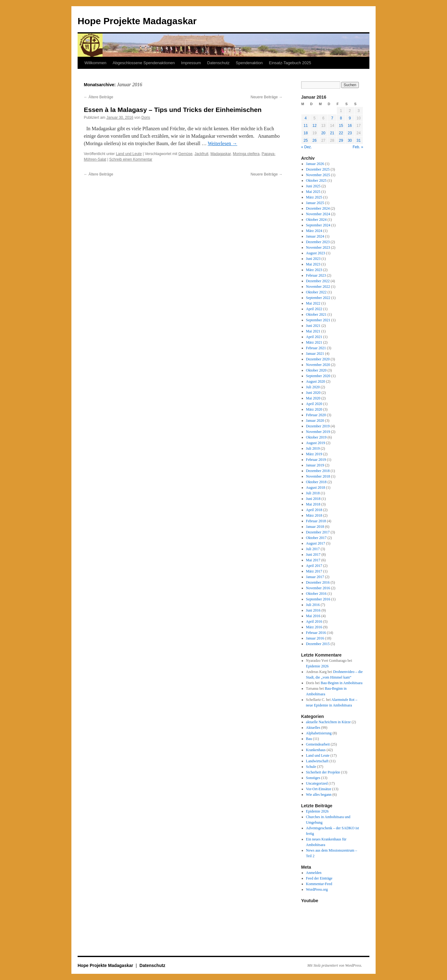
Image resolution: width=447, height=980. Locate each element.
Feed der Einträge (319, 878)
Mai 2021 (313, 331)
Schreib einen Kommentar (131, 159)
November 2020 (318, 365)
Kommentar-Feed (319, 884)
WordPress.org (317, 889)
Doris (146, 118)
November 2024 (318, 214)
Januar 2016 (315, 638)
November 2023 (318, 247)
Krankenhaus (316, 750)
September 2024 (318, 225)
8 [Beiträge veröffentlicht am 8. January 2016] (341, 118)
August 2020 (316, 381)
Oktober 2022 (316, 292)
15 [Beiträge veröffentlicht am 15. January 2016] (341, 126)
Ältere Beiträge (99, 97)
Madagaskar (221, 154)
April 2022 (314, 309)
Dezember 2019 (318, 426)
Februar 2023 (316, 275)
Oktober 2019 (316, 437)
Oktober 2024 (316, 220)
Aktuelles (313, 728)
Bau (309, 739)
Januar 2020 (315, 421)
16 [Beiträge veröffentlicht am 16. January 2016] (350, 126)
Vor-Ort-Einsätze (319, 789)
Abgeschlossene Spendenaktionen (144, 63)
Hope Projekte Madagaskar (137, 21)
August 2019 (316, 443)
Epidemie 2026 (317, 666)
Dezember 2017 (318, 532)
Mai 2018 (313, 504)
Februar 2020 (316, 415)
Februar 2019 (316, 460)
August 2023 (316, 253)
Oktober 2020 (316, 370)
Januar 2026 (315, 164)
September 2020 (318, 376)
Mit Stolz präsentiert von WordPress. (335, 965)
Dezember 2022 (318, 281)
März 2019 (314, 454)
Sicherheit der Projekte (323, 772)
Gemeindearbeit (318, 744)
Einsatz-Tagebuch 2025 (290, 63)
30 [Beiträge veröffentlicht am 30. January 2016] (350, 140)
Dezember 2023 (318, 242)
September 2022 (318, 298)
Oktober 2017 (316, 538)
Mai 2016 (313, 616)
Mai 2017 (313, 560)
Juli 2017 (313, 549)
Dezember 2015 (318, 644)
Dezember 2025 (318, 169)
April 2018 (314, 510)
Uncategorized (317, 783)
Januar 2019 (315, 465)
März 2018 (314, 515)
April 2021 (314, 337)
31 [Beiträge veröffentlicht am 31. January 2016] (359, 140)
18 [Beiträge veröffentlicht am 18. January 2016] (306, 133)
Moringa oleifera (246, 154)
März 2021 (314, 342)
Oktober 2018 (316, 482)
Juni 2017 (313, 555)
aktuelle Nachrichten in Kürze (328, 722)
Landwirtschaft (317, 761)
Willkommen (95, 63)
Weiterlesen (222, 143)
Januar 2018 (315, 527)
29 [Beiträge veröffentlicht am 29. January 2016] (341, 140)
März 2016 (314, 627)
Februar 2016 (316, 633)
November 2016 (318, 588)
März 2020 (314, 409)
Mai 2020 (313, 398)
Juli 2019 (313, 448)
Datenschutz (218, 63)
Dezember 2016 (318, 582)
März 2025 (314, 197)
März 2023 (314, 270)
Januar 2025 (315, 203)
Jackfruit (202, 154)
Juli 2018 (313, 493)
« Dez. (307, 147)
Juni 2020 (313, 393)
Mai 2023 (313, 264)
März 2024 (314, 231)
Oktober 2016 (316, 594)
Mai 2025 (313, 192)
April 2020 (314, 404)
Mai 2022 (313, 303)
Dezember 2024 (318, 208)
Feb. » (358, 147)
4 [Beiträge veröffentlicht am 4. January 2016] (306, 118)
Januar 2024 (315, 236)
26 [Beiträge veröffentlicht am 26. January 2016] (314, 140)
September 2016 (318, 599)
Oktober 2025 (316, 180)
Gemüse (185, 154)
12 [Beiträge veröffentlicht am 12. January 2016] (314, 126)
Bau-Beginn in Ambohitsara (342, 683)
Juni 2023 (313, 259)
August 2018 (316, 488)
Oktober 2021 (316, 314)
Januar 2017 (315, 577)
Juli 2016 (313, 605)
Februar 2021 (316, 348)
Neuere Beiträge (266, 97)
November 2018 (318, 476)
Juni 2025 (313, 186)
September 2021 (318, 320)
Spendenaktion (249, 63)
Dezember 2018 (318, 471)
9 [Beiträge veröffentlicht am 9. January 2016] (350, 118)
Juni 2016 (313, 610)
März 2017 (314, 571)
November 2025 (318, 175)
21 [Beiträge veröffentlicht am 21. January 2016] (332, 133)
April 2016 (314, 621)
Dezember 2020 (318, 359)
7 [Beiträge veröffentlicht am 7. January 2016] (332, 118)
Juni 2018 (313, 499)
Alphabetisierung (319, 733)
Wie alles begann (319, 795)
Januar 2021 (315, 354)
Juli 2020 (313, 387)
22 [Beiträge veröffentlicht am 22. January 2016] (341, 133)
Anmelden (314, 873)
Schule (311, 767)
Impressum (191, 63)
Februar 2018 (316, 521)
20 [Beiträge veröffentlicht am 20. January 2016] (323, 133)
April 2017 (314, 566)
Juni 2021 (313, 326)
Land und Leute (129, 154)
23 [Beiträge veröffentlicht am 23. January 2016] (350, 133)
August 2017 (316, 543)
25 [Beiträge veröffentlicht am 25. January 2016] (306, 140)
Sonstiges (313, 778)
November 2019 (318, 432)
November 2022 (318, 287)
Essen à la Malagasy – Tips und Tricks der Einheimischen (173, 110)
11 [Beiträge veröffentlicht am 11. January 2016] (306, 126)
